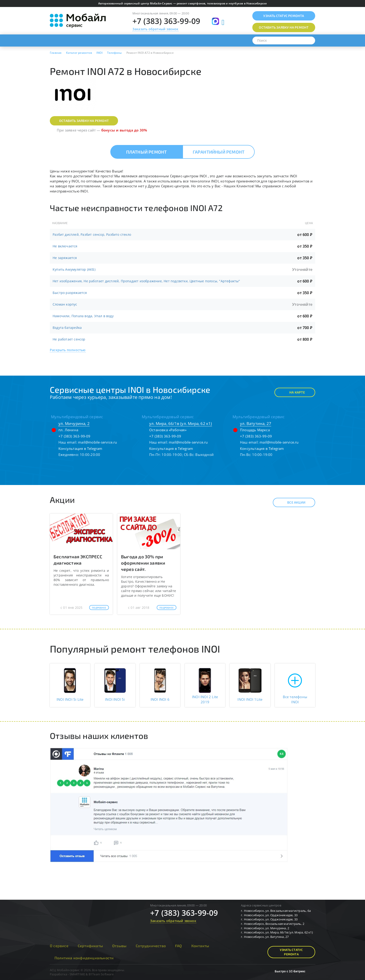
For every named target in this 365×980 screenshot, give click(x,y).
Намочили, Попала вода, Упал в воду (83, 316)
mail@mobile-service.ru (97, 442)
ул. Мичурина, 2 (74, 423)
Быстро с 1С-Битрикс (290, 971)
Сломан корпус (65, 304)
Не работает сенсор (69, 339)
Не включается (65, 246)
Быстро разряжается (70, 293)
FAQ (179, 946)
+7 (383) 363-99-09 (166, 21)
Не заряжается (65, 258)
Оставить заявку (284, 27)
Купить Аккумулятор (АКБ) (74, 269)
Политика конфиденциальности (84, 958)
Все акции (292, 502)
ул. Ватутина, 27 (256, 423)
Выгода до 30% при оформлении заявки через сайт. (143, 563)
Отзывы (119, 946)
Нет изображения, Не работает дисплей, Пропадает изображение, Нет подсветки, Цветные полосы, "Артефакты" (146, 281)
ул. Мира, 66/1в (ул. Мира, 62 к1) (181, 423)
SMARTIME (77, 974)
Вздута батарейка (67, 328)
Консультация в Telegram (80, 448)
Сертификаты (90, 946)
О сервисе (59, 946)
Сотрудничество (151, 946)
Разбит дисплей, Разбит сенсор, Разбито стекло (92, 234)
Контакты (200, 946)
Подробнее (99, 608)
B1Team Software (101, 974)
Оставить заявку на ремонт (84, 121)
